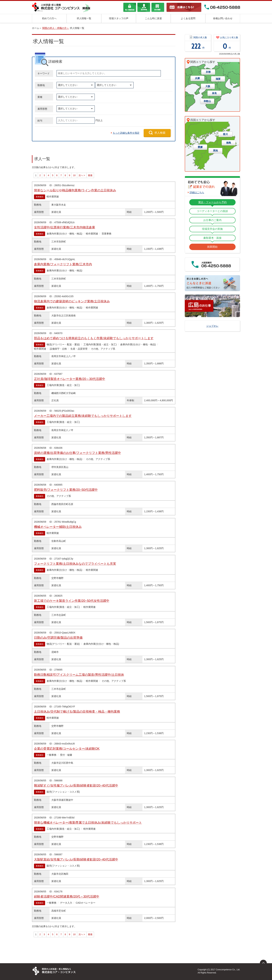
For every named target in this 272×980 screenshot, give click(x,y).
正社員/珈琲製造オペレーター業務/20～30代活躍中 (70, 379)
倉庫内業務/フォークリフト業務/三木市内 (63, 264)
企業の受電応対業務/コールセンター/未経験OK (67, 749)
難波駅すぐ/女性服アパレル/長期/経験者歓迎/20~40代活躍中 (76, 786)
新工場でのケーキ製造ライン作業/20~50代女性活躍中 (72, 601)
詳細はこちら (197, 192)
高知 (215, 150)
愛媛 (200, 147)
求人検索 (160, 133)
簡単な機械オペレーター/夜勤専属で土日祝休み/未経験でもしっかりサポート (88, 823)
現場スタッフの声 (119, 18)
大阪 (208, 86)
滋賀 (218, 79)
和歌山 (207, 101)
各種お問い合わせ (223, 18)
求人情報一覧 (84, 18)
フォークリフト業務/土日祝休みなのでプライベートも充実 (75, 564)
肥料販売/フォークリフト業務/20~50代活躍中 (66, 490)
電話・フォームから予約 (212, 202)
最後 (90, 175)
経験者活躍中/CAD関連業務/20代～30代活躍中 (67, 897)
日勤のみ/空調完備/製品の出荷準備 (58, 638)
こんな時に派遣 (153, 18)
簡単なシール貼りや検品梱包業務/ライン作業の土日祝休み (75, 190)
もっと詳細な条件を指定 (126, 133)
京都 (208, 72)
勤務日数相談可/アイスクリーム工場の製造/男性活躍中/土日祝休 (79, 675)
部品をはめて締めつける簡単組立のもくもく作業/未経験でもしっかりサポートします (94, 338)
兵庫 (197, 78)
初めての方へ (49, 18)
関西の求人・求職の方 (54, 28)
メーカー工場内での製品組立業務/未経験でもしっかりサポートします (83, 416)
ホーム (36, 28)
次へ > (82, 175)
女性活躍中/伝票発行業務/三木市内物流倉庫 (65, 227)
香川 (225, 134)
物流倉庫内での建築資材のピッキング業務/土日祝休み (72, 301)
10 (74, 175)
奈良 (214, 93)
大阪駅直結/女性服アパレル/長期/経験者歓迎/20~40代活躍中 (76, 859)
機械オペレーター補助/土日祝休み (58, 527)
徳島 (229, 143)
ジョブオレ (212, 326)
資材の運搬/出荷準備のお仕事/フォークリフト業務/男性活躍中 (77, 453)
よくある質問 (188, 18)
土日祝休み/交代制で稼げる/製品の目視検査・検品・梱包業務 (77, 712)
